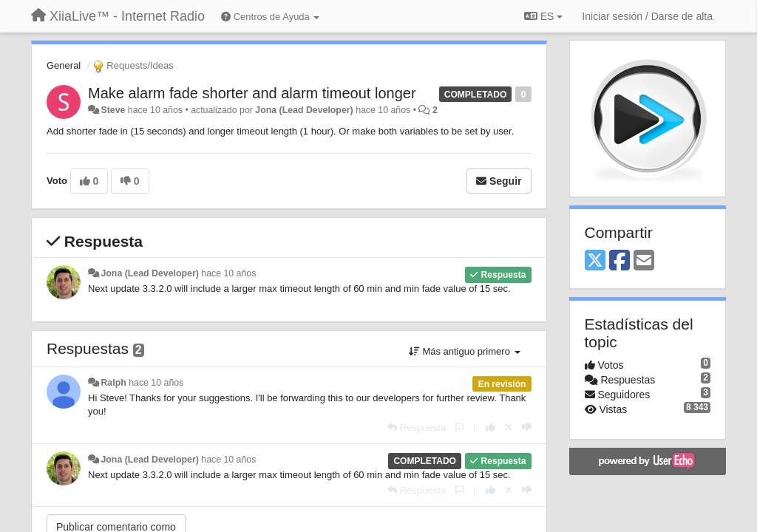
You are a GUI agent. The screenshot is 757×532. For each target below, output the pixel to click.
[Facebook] (619, 261)
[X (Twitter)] (595, 261)
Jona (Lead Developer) (304, 110)
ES (543, 16)
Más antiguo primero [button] (465, 351)
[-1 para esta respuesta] (527, 427)
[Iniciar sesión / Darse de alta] (647, 16)
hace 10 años (228, 273)
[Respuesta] (417, 427)
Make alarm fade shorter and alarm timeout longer (252, 93)
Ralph (113, 383)
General (64, 65)
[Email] (644, 261)
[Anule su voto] (509, 427)
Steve (113, 110)
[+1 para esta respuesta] (490, 427)
